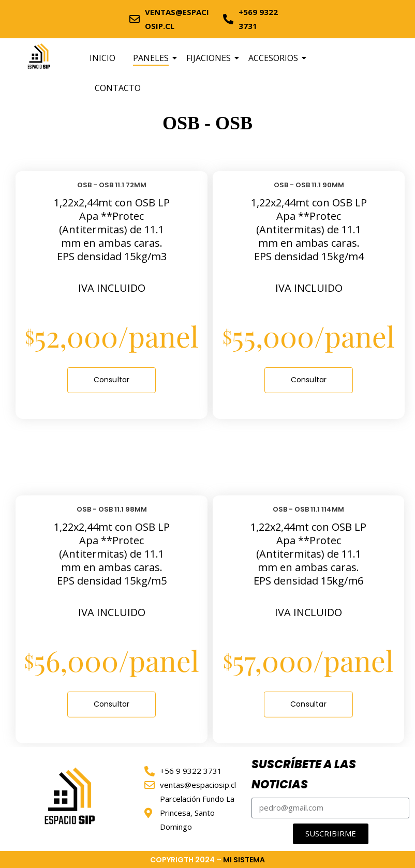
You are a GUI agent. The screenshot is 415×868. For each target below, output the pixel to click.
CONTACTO (118, 88)
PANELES (153, 58)
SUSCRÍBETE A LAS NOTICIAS (304, 775)
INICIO (102, 58)
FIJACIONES (210, 58)
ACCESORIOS (275, 58)
